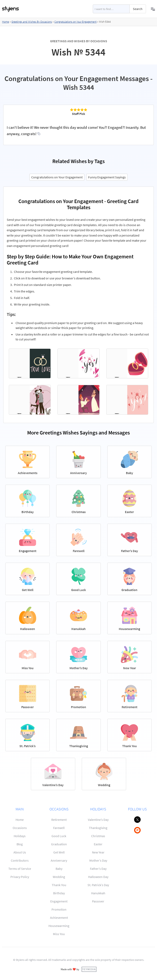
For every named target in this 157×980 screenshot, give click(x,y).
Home (6, 22)
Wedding (59, 877)
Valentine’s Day (98, 820)
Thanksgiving (98, 828)
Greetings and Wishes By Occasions (32, 22)
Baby (59, 869)
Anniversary (59, 860)
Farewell (59, 828)
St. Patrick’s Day (98, 885)
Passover (98, 901)
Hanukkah (98, 893)
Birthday (59, 893)
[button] (153, 9)
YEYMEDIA (89, 969)
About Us (20, 852)
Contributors (20, 860)
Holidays (20, 836)
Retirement (59, 820)
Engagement (59, 901)
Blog (20, 844)
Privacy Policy (20, 877)
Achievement (59, 918)
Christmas (98, 836)
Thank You (59, 885)
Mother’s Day (98, 860)
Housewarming (59, 926)
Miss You (59, 934)
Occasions (20, 828)
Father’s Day (98, 869)
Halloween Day (98, 877)
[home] (11, 9)
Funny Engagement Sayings (107, 177)
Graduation (59, 844)
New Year (98, 852)
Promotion (59, 909)
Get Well (59, 852)
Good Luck (59, 836)
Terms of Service (20, 869)
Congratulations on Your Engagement (75, 22)
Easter (98, 844)
